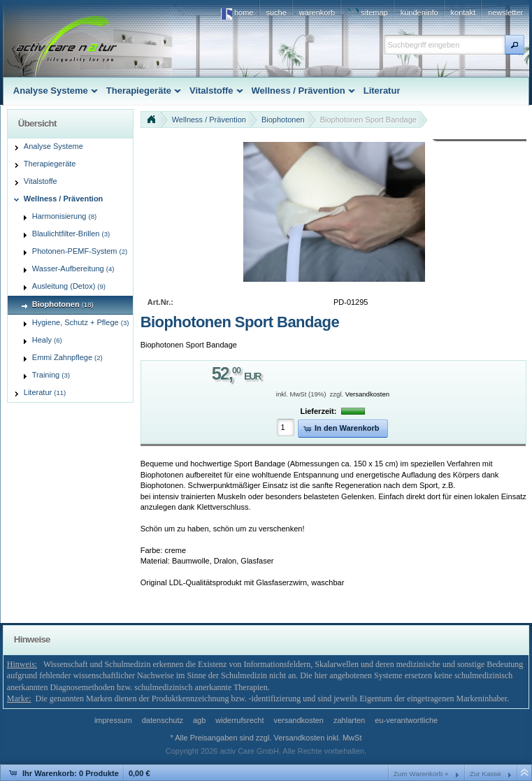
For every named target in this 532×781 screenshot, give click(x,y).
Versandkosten (367, 394)
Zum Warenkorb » (421, 774)
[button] (515, 45)
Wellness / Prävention (209, 120)
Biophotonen (283, 120)
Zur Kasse (486, 774)
